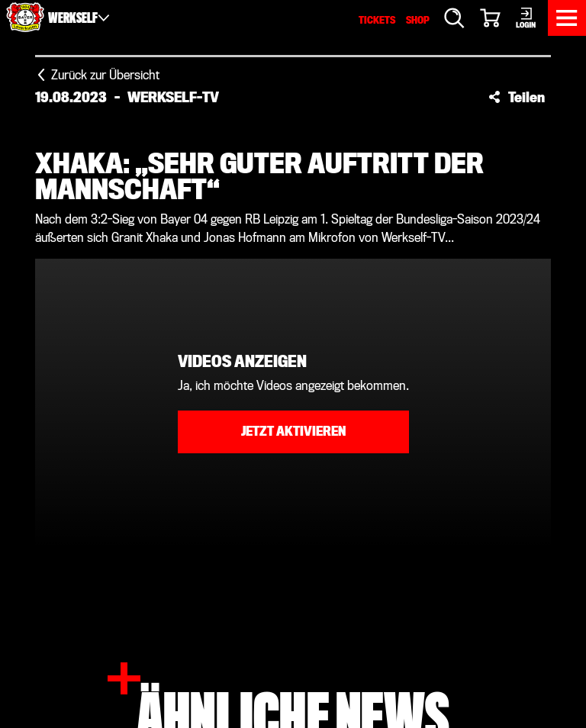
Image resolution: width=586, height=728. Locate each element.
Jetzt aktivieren (293, 432)
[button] (517, 97)
